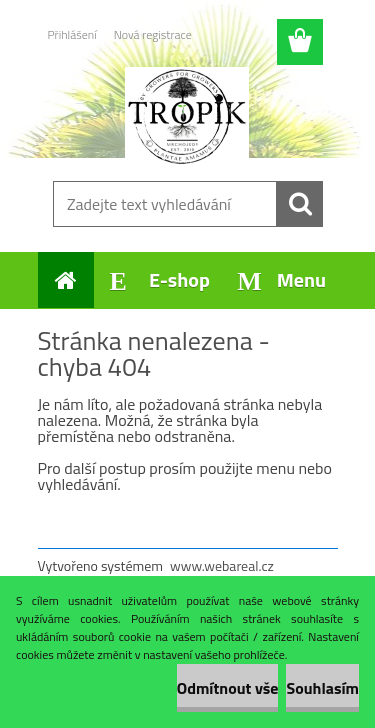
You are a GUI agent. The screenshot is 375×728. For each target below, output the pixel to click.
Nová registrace (153, 34)
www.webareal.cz (222, 565)
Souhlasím (322, 688)
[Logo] (187, 117)
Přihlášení (72, 34)
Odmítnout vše (228, 688)
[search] (300, 204)
